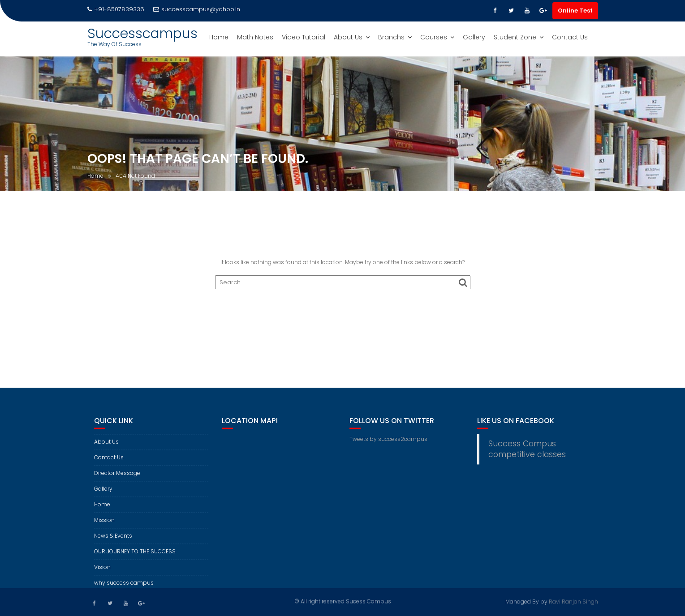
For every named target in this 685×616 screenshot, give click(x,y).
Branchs (391, 37)
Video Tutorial (304, 37)
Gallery (474, 37)
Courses (434, 37)
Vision (102, 572)
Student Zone (515, 37)
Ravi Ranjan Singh (573, 601)
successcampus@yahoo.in (197, 9)
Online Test (575, 11)
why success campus (124, 588)
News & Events (113, 541)
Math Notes (255, 37)
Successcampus (142, 34)
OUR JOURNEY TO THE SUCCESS (135, 556)
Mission (104, 525)
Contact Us (570, 37)
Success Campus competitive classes (527, 454)
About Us (348, 37)
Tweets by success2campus (388, 444)
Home (219, 37)
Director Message (117, 478)
